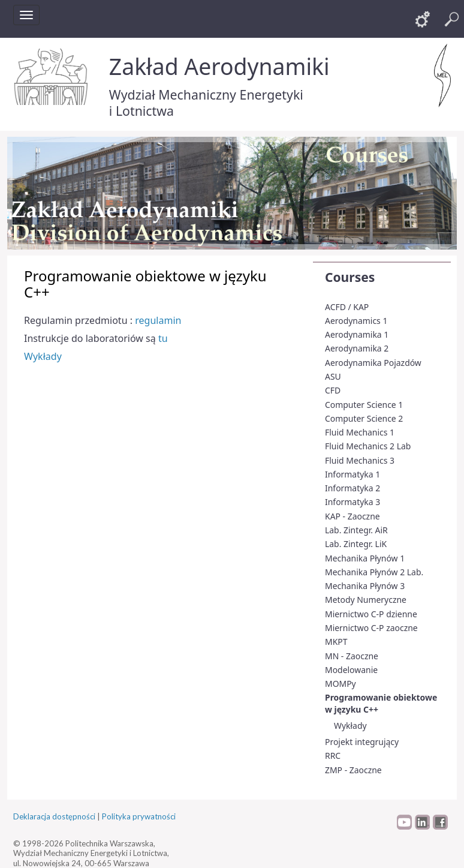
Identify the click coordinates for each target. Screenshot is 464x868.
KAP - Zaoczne (352, 516)
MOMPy (341, 684)
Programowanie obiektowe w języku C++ (381, 703)
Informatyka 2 (352, 488)
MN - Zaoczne (352, 656)
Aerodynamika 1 (357, 334)
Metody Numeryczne (366, 600)
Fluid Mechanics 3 (360, 460)
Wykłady (350, 726)
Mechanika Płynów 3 (365, 586)
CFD (333, 390)
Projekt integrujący (362, 742)
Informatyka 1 (352, 474)
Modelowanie (351, 670)
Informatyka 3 (352, 502)
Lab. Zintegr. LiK (356, 544)
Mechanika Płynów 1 (365, 558)
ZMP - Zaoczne (353, 770)
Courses (350, 277)
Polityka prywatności (139, 816)
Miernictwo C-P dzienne (371, 614)
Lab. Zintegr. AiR (356, 530)
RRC (333, 756)
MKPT (336, 642)
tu (163, 338)
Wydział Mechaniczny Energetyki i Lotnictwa (206, 103)
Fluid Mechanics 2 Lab (368, 446)
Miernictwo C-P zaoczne (371, 628)
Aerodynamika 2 (357, 348)
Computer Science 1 (364, 405)
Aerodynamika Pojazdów (373, 363)
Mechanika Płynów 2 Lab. (374, 572)
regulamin (158, 320)
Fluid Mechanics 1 (360, 432)
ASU (333, 376)
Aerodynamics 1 (356, 321)
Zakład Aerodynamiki (219, 66)
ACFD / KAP (347, 307)
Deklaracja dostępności (54, 816)
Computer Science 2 (364, 418)
